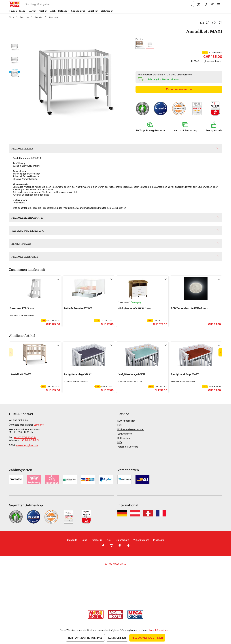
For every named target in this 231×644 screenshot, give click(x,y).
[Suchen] (190, 4)
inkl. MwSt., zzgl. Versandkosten (206, 61)
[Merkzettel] (205, 4)
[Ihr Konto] (198, 4)
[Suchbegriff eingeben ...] (108, 4)
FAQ (120, 425)
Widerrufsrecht (141, 540)
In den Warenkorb (179, 89)
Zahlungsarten (125, 434)
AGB (109, 540)
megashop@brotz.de (27, 445)
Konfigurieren (117, 638)
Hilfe (120, 442)
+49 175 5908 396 (30, 440)
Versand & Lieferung (128, 447)
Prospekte (159, 540)
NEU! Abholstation (126, 421)
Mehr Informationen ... (160, 630)
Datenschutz (122, 540)
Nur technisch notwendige (85, 638)
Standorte (39, 425)
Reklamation (124, 438)
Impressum (97, 540)
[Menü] (219, 4)
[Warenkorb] (212, 4)
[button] (150, 127)
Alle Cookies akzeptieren (147, 638)
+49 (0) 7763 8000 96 (25, 437)
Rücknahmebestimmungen (131, 429)
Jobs (84, 540)
